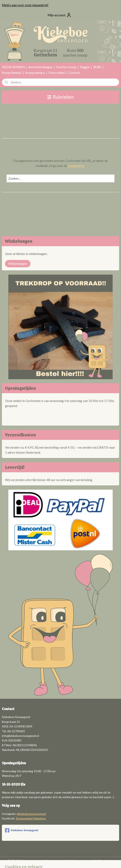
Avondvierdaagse (40, 67)
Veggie (85, 67)
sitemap (50, 860)
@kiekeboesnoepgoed (31, 814)
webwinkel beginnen (72, 860)
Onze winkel (57, 73)
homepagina (76, 166)
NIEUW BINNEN (13, 67)
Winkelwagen (18, 264)
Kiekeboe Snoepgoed (22, 830)
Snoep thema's (12, 73)
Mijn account (59, 15)
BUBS (97, 67)
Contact (74, 73)
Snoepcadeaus (35, 73)
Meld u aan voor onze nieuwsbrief (25, 5)
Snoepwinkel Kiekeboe (31, 818)
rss (57, 860)
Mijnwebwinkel (106, 860)
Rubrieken (60, 97)
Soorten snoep (66, 67)
